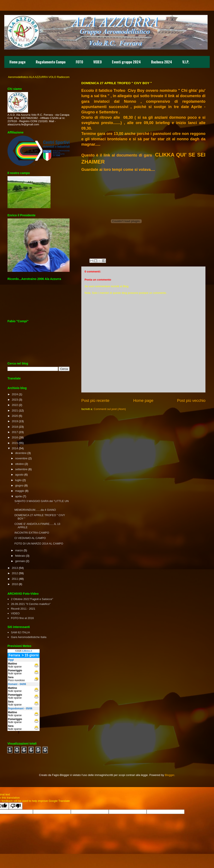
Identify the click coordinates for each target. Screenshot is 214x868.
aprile (19, 496)
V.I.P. (186, 62)
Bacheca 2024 (162, 62)
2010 (15, 584)
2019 (15, 421)
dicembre (21, 453)
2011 (15, 579)
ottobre (19, 464)
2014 (15, 448)
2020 (15, 416)
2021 (15, 411)
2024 (15, 394)
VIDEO (97, 62)
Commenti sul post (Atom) (110, 409)
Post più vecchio (191, 401)
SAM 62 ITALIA (20, 632)
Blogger (169, 775)
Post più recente (95, 401)
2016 (15, 437)
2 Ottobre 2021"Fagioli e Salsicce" (32, 599)
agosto (19, 475)
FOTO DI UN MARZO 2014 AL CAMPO (39, 544)
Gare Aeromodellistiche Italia (29, 637)
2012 (15, 573)
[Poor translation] (16, 806)
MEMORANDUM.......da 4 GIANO (35, 510)
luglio (18, 480)
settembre (21, 469)
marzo (19, 550)
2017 (15, 432)
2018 (15, 427)
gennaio (20, 561)
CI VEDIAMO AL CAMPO (30, 538)
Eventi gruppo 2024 (126, 62)
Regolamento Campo (51, 62)
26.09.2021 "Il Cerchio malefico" (31, 604)
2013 (15, 568)
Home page (17, 62)
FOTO (79, 62)
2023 (15, 400)
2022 (15, 405)
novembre (21, 458)
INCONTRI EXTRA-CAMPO (32, 533)
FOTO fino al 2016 (22, 618)
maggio (20, 491)
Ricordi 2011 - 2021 (23, 609)
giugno (19, 485)
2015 (15, 443)
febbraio (20, 556)
